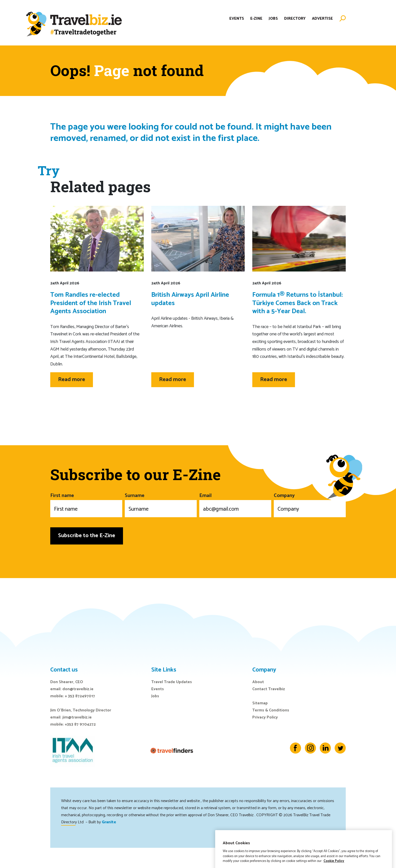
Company (310, 504)
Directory (295, 19)
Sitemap (260, 703)
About (258, 682)
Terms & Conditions (271, 710)
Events (237, 19)
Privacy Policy (265, 717)
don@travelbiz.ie (78, 689)
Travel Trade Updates (172, 682)
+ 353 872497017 (80, 696)
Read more (72, 380)
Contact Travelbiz (269, 689)
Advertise (322, 19)
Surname (161, 504)
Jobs (273, 19)
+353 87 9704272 (80, 724)
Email (235, 504)
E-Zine (256, 19)
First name (86, 504)
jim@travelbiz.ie (77, 717)
